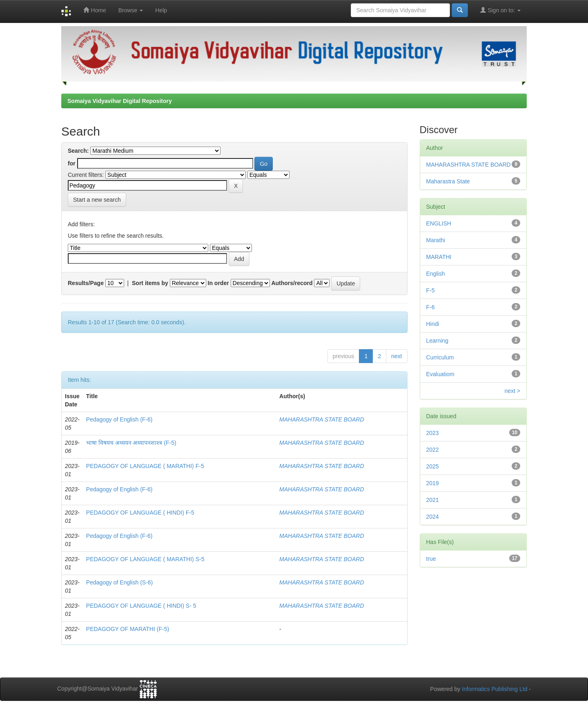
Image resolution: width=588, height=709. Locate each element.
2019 (433, 483)
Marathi (436, 240)
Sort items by (150, 283)
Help (161, 10)
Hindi (433, 324)
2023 (433, 433)
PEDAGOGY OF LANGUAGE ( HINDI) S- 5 (141, 606)
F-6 (431, 307)
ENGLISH (439, 223)
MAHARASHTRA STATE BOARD (322, 419)
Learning (438, 341)
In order (218, 283)
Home (95, 10)
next (396, 356)
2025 (433, 466)
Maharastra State (448, 181)
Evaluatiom (440, 374)
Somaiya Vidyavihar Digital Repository (120, 101)
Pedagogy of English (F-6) (119, 419)
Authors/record (292, 283)
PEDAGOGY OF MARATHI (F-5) (128, 629)
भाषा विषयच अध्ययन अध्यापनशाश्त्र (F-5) (131, 443)
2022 (433, 450)
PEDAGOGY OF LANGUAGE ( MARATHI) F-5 (145, 466)
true (431, 559)
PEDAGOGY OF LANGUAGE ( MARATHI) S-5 (145, 559)
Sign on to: (500, 10)
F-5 (431, 290)
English (436, 274)
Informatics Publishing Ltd (494, 689)
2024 (433, 517)
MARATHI (439, 257)
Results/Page (86, 283)
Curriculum (440, 357)
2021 (433, 500)
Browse (131, 10)
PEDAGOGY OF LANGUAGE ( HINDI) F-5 (140, 513)
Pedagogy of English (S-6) (119, 582)
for (72, 163)
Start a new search (97, 200)
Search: (78, 151)
